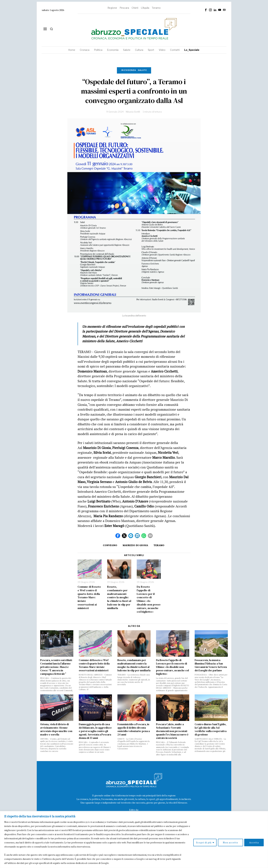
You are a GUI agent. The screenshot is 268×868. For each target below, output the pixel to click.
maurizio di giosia (135, 545)
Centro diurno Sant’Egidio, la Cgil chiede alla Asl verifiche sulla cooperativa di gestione (211, 729)
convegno (110, 545)
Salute (142, 70)
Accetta (254, 842)
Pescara (124, 8)
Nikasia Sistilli (133, 112)
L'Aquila (145, 8)
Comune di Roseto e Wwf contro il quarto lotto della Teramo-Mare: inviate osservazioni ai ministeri (89, 597)
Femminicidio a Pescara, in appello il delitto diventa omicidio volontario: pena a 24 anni (134, 729)
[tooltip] (206, 10)
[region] (134, 840)
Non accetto (230, 842)
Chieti (135, 8)
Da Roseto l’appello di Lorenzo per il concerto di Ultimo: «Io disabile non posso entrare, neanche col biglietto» (149, 599)
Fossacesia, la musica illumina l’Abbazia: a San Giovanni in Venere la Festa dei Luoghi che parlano (211, 665)
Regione (112, 8)
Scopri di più (204, 842)
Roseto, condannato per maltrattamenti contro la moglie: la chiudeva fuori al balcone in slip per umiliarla (119, 597)
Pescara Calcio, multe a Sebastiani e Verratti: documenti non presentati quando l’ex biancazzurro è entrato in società (172, 731)
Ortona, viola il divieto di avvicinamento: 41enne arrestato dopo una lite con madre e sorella (56, 729)
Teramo (156, 8)
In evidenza (129, 70)
